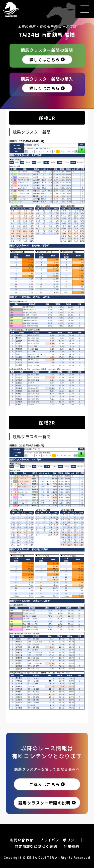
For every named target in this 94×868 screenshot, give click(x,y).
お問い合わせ (22, 840)
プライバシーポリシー (59, 840)
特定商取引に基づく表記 (36, 846)
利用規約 (72, 846)
